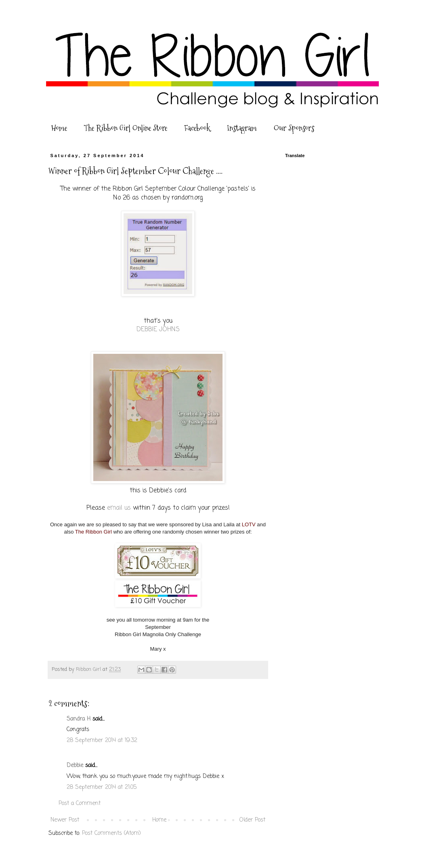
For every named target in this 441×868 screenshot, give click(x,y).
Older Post (252, 820)
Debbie (75, 766)
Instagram (242, 128)
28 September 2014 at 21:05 (102, 787)
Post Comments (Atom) (111, 833)
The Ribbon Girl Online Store (126, 128)
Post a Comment (80, 804)
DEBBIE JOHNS (158, 329)
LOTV (249, 524)
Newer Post (65, 820)
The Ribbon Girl (93, 532)
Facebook (197, 128)
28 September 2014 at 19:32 (102, 741)
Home (59, 128)
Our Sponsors (294, 128)
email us (119, 508)
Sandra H (79, 719)
